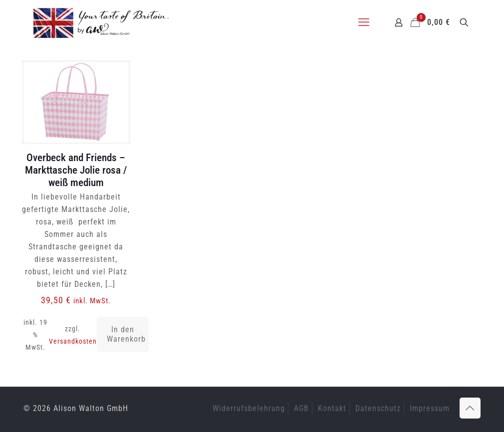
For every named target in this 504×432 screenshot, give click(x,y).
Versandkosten (73, 341)
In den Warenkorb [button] (126, 334)
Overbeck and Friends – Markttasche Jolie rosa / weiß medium (76, 170)
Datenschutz (378, 408)
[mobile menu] (364, 22)
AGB (301, 408)
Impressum (430, 408)
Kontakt (332, 408)
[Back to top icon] (470, 408)
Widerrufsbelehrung (249, 408)
